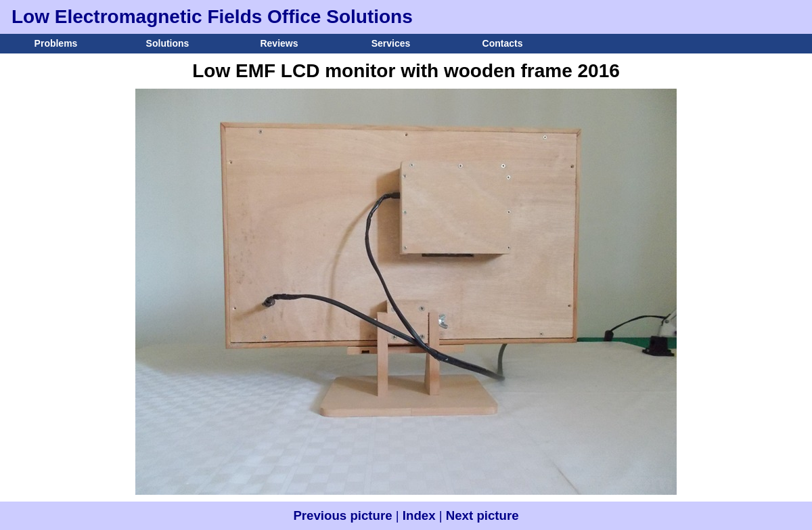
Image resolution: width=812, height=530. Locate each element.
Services (391, 43)
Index (419, 515)
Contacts (503, 43)
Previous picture (342, 515)
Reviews (279, 43)
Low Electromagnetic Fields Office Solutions (212, 17)
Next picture (482, 515)
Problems (56, 43)
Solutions (168, 43)
